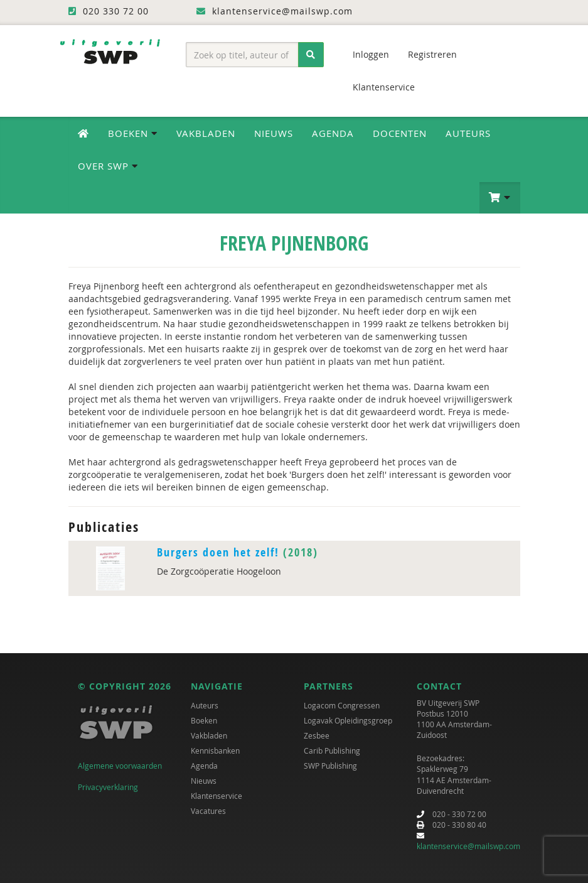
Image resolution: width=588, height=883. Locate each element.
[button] (500, 198)
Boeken (204, 720)
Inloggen (371, 54)
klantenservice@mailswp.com (468, 846)
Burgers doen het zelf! (218, 552)
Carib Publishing (332, 750)
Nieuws (274, 133)
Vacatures (208, 811)
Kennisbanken (215, 750)
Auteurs (468, 133)
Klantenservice (384, 87)
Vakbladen (206, 133)
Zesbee (317, 735)
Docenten (400, 133)
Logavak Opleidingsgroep (348, 720)
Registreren (432, 54)
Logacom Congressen (342, 705)
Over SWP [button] (108, 166)
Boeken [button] (133, 133)
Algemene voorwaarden (120, 766)
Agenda (333, 133)
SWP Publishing (330, 766)
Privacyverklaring (108, 787)
